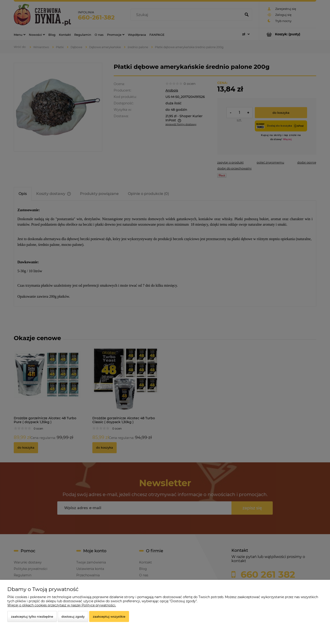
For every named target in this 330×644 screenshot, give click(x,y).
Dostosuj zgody (73, 616)
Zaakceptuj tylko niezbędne (32, 616)
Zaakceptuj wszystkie (109, 616)
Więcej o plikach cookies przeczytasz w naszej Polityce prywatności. (62, 605)
